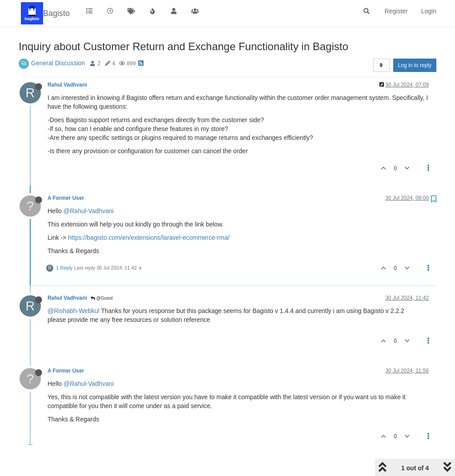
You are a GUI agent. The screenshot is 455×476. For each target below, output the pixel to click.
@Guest (102, 298)
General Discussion (58, 63)
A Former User (66, 198)
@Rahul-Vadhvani (89, 211)
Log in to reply (415, 65)
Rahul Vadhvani (67, 85)
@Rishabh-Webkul (74, 311)
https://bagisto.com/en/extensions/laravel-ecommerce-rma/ (149, 238)
